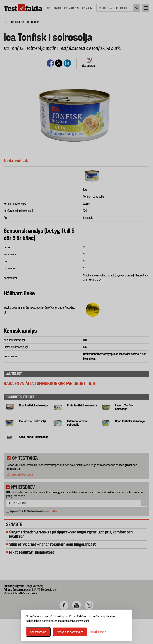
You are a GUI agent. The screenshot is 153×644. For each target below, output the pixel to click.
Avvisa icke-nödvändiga (70, 632)
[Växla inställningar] (98, 632)
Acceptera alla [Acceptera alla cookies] (38, 632)
